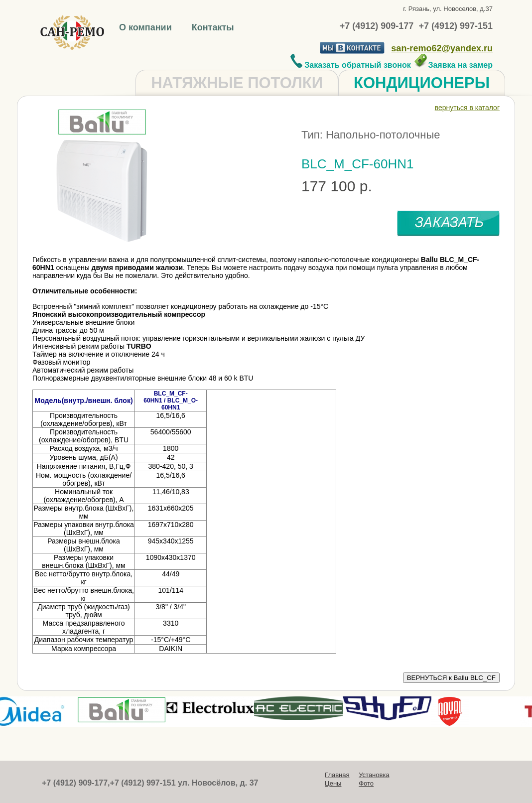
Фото (366, 783)
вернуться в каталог (467, 108)
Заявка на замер (453, 65)
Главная (337, 775)
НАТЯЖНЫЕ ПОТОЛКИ (237, 83)
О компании (147, 27)
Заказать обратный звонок (351, 65)
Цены (333, 783)
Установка (374, 775)
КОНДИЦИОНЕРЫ (422, 83)
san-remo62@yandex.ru (442, 48)
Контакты (213, 27)
